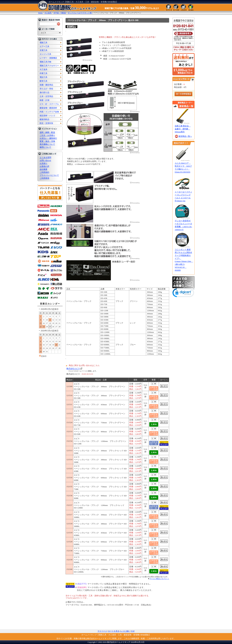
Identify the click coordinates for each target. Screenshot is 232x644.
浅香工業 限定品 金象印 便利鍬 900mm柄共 (183, 129)
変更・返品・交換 (47, 141)
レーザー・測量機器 (48, 58)
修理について (45, 147)
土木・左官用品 (46, 96)
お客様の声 (44, 166)
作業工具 (43, 73)
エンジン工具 (45, 54)
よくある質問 (45, 157)
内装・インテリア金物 (49, 112)
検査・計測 (44, 100)
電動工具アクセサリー (49, 66)
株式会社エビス (73, 369)
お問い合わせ (45, 160)
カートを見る (114, 631)
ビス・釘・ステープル (49, 104)
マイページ (102, 631)
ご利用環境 (44, 178)
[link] (183, 293)
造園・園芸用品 (46, 85)
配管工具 (43, 81)
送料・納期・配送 (47, 132)
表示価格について (47, 144)
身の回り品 (44, 93)
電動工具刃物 (45, 62)
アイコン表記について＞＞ (159, 579)
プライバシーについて (49, 175)
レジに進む (125, 631)
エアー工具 (44, 46)
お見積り (43, 163)
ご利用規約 (44, 172)
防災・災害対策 (46, 123)
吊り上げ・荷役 (46, 89)
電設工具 (43, 77)
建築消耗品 (44, 119)
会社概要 (43, 169)
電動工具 (43, 43)
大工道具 (43, 69)
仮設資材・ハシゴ (47, 116)
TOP (133, 631)
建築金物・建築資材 (48, 108)
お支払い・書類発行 (48, 138)
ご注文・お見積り (47, 135)
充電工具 (43, 50)
